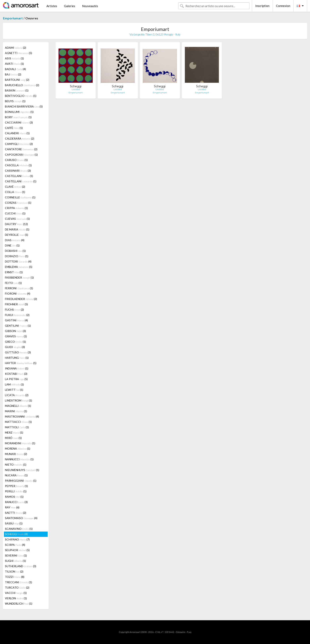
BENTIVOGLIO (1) (21, 96)
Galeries (70, 6)
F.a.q (189, 632)
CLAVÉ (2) (15, 187)
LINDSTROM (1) (18, 400)
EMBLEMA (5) (19, 267)
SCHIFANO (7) (17, 539)
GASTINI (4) (16, 320)
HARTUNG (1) (17, 358)
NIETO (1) (16, 465)
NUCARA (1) (16, 475)
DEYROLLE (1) (17, 235)
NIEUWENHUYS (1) (22, 470)
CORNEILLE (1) (20, 197)
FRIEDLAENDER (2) (21, 299)
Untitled (76, 89)
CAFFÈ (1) (14, 128)
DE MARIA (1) (17, 229)
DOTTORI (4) (18, 261)
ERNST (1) (14, 272)
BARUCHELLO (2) (22, 85)
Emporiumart (13, 18)
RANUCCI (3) (16, 502)
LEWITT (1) (14, 390)
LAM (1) (14, 384)
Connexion (283, 6)
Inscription (262, 6)
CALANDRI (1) (17, 133)
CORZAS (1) (18, 203)
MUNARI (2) (16, 454)
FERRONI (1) (19, 288)
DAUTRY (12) (16, 224)
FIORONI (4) (18, 293)
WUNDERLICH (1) (19, 604)
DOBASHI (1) (15, 251)
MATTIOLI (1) (17, 427)
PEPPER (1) (16, 486)
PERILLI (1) (16, 491)
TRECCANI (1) (18, 582)
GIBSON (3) (15, 331)
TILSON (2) (14, 571)
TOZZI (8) (15, 577)
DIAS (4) (15, 240)
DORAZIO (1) (17, 256)
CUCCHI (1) (15, 213)
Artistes (52, 6)
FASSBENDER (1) (19, 277)
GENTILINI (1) (18, 326)
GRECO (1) (15, 342)
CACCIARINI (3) (19, 122)
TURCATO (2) (17, 587)
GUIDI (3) (15, 347)
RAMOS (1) (14, 497)
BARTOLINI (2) (17, 80)
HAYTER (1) (21, 363)
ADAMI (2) (16, 48)
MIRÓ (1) (13, 438)
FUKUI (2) (17, 315)
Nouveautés (90, 6)
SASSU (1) (14, 523)
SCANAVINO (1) (19, 529)
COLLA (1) (15, 192)
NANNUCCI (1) (19, 459)
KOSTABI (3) (16, 374)
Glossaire (181, 632)
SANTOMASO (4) (21, 518)
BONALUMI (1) (19, 112)
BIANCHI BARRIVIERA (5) (24, 106)
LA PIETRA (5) (16, 379)
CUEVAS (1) (17, 219)
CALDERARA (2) (20, 138)
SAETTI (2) (16, 513)
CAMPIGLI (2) (19, 144)
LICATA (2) (17, 395)
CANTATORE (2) (21, 149)
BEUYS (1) (15, 101)
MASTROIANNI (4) (22, 416)
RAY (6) (12, 507)
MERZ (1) (14, 432)
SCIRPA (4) (15, 545)
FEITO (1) (13, 283)
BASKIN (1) (17, 90)
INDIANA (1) (17, 368)
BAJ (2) (13, 74)
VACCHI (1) (16, 593)
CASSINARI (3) (18, 171)
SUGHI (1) (15, 561)
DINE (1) (12, 245)
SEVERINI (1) (16, 555)
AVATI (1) (14, 64)
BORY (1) (18, 117)
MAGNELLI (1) (18, 406)
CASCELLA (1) (18, 165)
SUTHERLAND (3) (21, 566)
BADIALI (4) (15, 69)
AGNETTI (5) (18, 53)
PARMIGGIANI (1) (21, 481)
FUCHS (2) (14, 310)
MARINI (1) (16, 411)
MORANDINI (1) (20, 443)
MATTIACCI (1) (18, 422)
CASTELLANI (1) (19, 176)
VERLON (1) (16, 598)
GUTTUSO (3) (18, 352)
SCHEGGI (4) (16, 534)
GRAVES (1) (16, 336)
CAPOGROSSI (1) (21, 155)
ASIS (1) (14, 58)
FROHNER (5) (16, 304)
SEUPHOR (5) (17, 550)
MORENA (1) (18, 449)
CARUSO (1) (16, 160)
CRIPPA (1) (16, 208)
